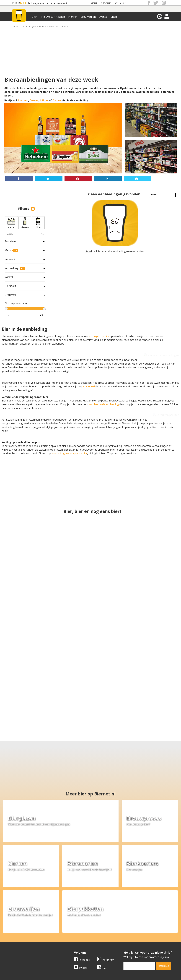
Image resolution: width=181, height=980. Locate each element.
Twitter (81, 912)
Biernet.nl (72, 972)
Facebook (82, 904)
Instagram (106, 904)
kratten (23, 100)
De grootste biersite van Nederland (50, 3)
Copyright (124, 938)
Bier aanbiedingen (74, 938)
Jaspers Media (106, 972)
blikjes (44, 100)
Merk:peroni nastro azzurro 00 (54, 26)
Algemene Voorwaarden (132, 934)
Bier (34, 17)
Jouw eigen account (129, 945)
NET (23, 3)
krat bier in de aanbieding (104, 404)
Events (103, 17)
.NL (30, 3)
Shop (114, 17)
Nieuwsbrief (125, 948)
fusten (57, 100)
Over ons (14, 934)
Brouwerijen (88, 17)
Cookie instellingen (20, 948)
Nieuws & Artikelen (53, 17)
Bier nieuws (70, 941)
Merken (73, 17)
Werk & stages (17, 941)
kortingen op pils (99, 336)
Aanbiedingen (29, 26)
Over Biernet (121, 3)
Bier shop (69, 945)
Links (121, 941)
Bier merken (70, 934)
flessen (34, 100)
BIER (16, 3)
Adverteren (106, 3)
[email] (139, 910)
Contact (94, 3)
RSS (102, 912)
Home (16, 26)
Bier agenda (70, 948)
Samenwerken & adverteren (25, 945)
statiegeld (89, 386)
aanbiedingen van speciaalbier (69, 453)
